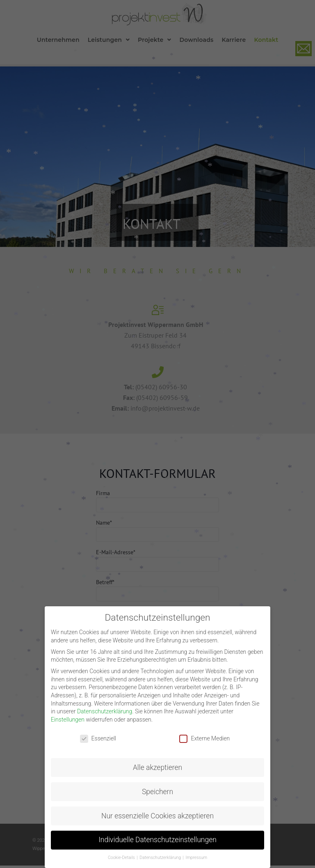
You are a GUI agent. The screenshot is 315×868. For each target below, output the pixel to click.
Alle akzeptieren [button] (157, 767)
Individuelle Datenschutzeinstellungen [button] (157, 840)
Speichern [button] (157, 792)
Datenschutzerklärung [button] (161, 858)
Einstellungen (68, 720)
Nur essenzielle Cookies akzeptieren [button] (157, 816)
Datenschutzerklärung (105, 711)
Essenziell (98, 739)
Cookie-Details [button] (122, 858)
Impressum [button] (197, 858)
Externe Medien (204, 739)
